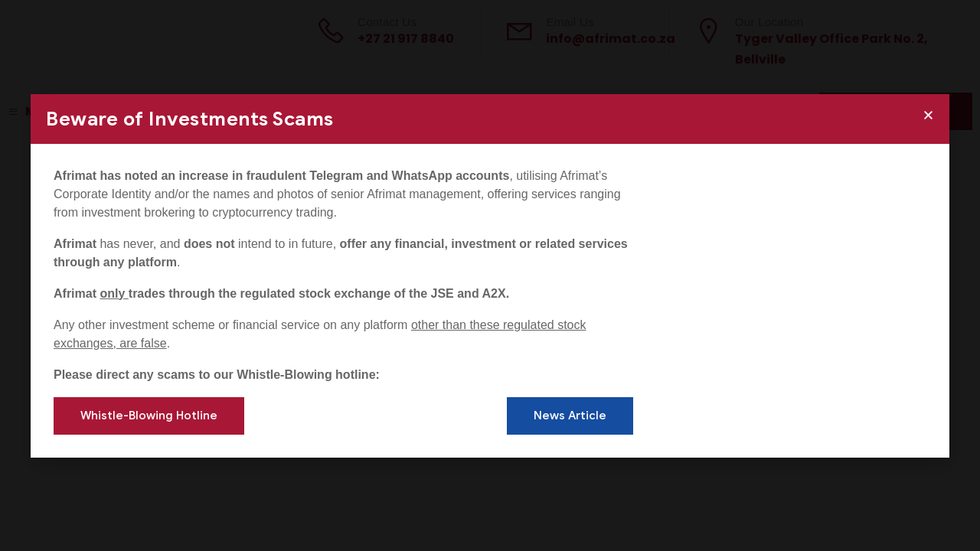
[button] (928, 115)
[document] (490, 275)
